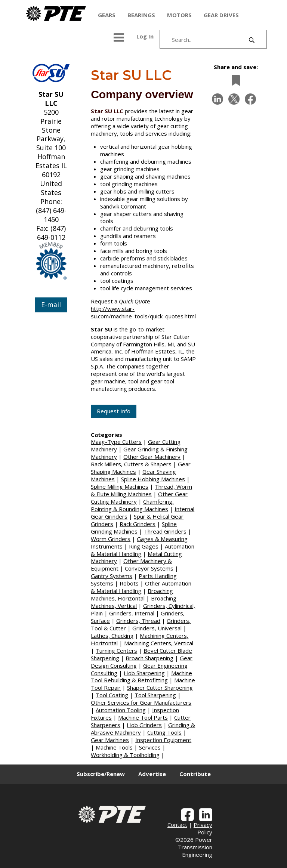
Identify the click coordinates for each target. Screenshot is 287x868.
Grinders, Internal (132, 613)
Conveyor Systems (149, 568)
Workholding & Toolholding (125, 755)
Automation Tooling (121, 710)
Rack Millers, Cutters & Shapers (131, 464)
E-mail (51, 305)
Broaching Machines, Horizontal (132, 594)
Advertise (152, 774)
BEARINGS (141, 15)
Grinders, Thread (138, 621)
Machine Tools (114, 747)
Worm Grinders (111, 539)
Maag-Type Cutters (116, 442)
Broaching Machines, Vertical (134, 602)
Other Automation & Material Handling (141, 587)
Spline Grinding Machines (134, 528)
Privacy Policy (203, 828)
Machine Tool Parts (143, 717)
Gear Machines (110, 740)
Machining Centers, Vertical (159, 643)
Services (150, 747)
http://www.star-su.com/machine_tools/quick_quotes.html (143, 312)
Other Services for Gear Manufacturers (141, 702)
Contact (177, 825)
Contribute (195, 774)
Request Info (114, 411)
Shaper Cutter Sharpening (160, 688)
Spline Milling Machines (120, 486)
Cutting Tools (164, 732)
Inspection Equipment (163, 740)
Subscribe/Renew (101, 774)
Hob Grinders (144, 725)
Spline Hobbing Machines (153, 479)
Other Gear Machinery (152, 457)
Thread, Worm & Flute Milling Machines (141, 490)
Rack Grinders (138, 524)
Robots (129, 583)
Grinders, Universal (157, 628)
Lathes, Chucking (112, 636)
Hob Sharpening (144, 673)
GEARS (107, 15)
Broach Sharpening (149, 658)
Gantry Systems (112, 576)
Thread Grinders (165, 531)
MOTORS (179, 15)
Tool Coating (112, 695)
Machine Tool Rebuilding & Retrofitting (141, 677)
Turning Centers (116, 651)
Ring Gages (144, 546)
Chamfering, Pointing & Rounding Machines (132, 505)
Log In (145, 36)
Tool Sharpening (155, 695)
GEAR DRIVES (221, 15)
